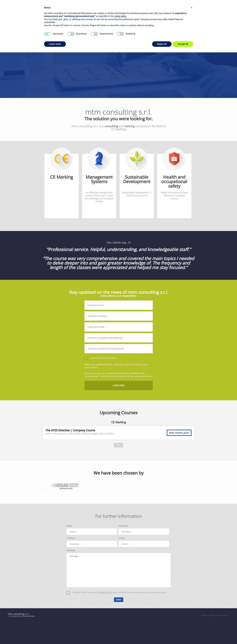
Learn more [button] (55, 44)
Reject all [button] (162, 44)
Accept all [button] (183, 44)
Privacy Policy (110, 358)
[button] (192, 7)
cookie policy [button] (120, 16)
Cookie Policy (223, 615)
